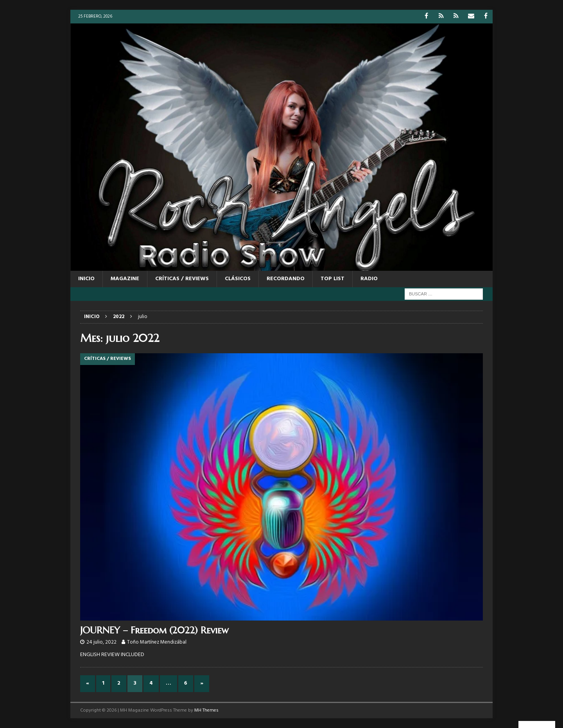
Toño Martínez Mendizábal (157, 642)
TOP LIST (333, 279)
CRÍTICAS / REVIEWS (182, 279)
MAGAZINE (125, 279)
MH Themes (206, 710)
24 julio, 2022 (101, 642)
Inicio (86, 279)
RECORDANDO (286, 279)
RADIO (369, 279)
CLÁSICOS (238, 279)
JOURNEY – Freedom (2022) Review (154, 630)
